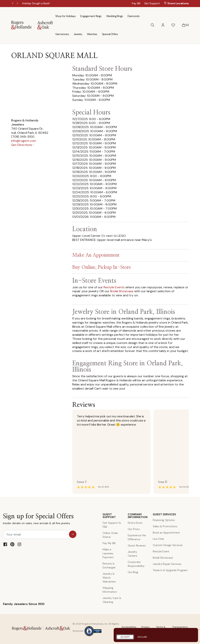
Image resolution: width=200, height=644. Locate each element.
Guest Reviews (137, 545)
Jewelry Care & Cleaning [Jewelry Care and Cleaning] (112, 600)
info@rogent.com (24, 141)
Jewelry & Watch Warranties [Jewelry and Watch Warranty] (109, 578)
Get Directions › (22, 145)
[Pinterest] (12, 544)
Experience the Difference (137, 537)
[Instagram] (19, 544)
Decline (142, 637)
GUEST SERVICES (164, 514)
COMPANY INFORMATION (137, 516)
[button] (163, 25)
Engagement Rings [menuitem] (91, 16)
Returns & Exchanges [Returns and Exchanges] (109, 565)
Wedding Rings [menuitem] (115, 16)
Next (18, 4)
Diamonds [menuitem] (133, 16)
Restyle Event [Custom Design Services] (161, 551)
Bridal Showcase (122, 291)
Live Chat (158, 539)
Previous (13, 4)
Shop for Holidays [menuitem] (65, 16)
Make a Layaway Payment (108, 553)
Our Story (134, 529)
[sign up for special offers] (73, 534)
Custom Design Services (168, 545)
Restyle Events (114, 287)
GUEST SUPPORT (109, 516)
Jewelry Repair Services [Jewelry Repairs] (167, 564)
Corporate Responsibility (136, 564)
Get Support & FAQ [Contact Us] (112, 525)
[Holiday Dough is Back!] (36, 3)
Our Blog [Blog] (133, 572)
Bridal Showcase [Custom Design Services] (163, 558)
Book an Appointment (166, 533)
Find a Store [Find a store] (135, 523)
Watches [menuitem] (92, 34)
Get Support (152, 3)
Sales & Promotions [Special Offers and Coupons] (165, 526)
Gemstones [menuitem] (62, 34)
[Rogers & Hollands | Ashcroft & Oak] (32, 25)
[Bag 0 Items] (185, 25)
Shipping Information (110, 590)
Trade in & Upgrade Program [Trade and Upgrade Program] (170, 570)
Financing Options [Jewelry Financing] (164, 520)
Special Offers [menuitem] (110, 34)
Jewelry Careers (133, 554)
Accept (125, 637)
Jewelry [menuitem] (78, 34)
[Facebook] (5, 544)
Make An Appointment (96, 255)
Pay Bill (136, 3)
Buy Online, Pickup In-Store (102, 268)
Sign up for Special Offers (38, 520)
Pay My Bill (109, 543)
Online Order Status (110, 535)
